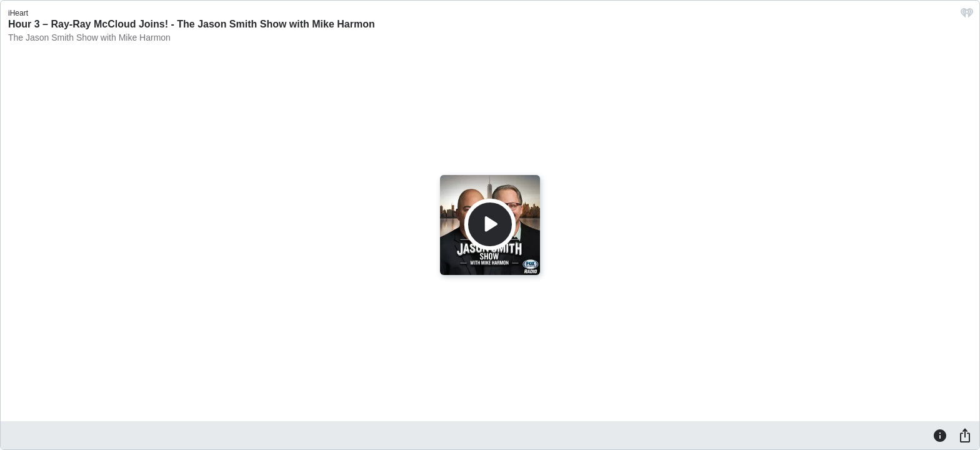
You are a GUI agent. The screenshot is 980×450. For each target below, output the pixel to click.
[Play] (490, 224)
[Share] (965, 435)
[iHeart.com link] (967, 16)
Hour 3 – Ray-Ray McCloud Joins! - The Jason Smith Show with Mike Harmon (192, 24)
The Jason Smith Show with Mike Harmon (89, 37)
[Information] (940, 435)
